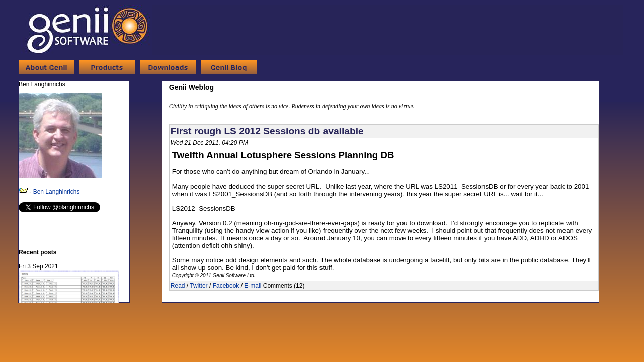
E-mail (253, 286)
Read (178, 286)
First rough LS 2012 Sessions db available (267, 131)
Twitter (198, 286)
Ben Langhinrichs (57, 192)
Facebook (226, 286)
